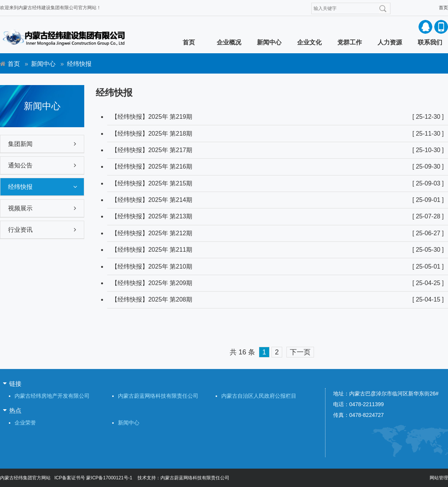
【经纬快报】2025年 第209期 (152, 283)
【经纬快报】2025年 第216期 (152, 166)
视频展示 (20, 208)
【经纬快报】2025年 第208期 (152, 299)
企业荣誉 (25, 423)
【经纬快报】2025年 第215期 (152, 183)
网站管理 (439, 478)
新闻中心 (269, 42)
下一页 (300, 352)
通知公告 (20, 165)
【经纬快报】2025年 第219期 (152, 117)
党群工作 (350, 42)
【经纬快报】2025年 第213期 (152, 216)
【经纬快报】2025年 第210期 (152, 266)
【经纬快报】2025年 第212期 (152, 233)
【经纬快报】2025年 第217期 (152, 150)
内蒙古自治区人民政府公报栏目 (259, 396)
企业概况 (229, 42)
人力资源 (390, 42)
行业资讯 (20, 230)
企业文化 (309, 42)
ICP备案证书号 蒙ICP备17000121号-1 (93, 478)
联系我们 (430, 42)
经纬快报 (20, 187)
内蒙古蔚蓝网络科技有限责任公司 (158, 396)
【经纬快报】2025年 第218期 (152, 134)
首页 (443, 8)
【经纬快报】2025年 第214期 (152, 200)
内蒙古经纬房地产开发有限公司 (52, 396)
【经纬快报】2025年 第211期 (152, 250)
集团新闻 (20, 144)
